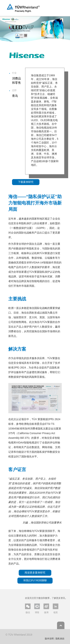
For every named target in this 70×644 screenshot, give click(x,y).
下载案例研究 (26, 182)
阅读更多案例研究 (35, 573)
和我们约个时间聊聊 (35, 580)
